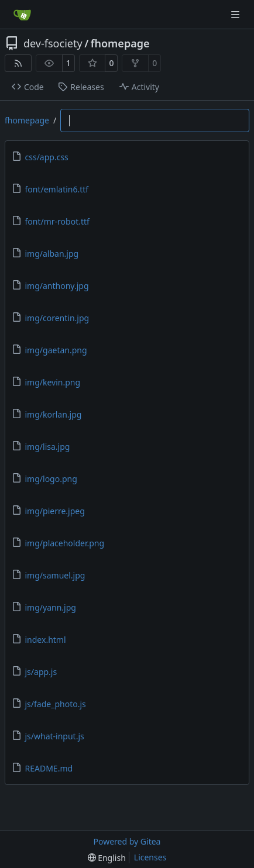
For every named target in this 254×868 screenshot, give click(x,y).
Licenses (150, 857)
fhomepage (120, 43)
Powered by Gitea (127, 841)
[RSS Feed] (18, 63)
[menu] (107, 858)
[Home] (22, 15)
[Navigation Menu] (236, 14)
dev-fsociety (53, 43)
